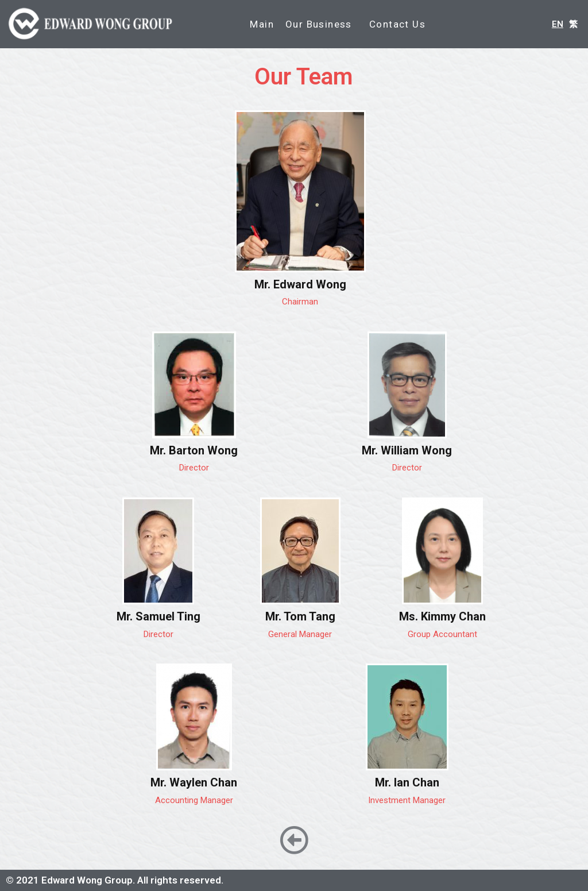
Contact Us (397, 24)
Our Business (322, 24)
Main (262, 24)
